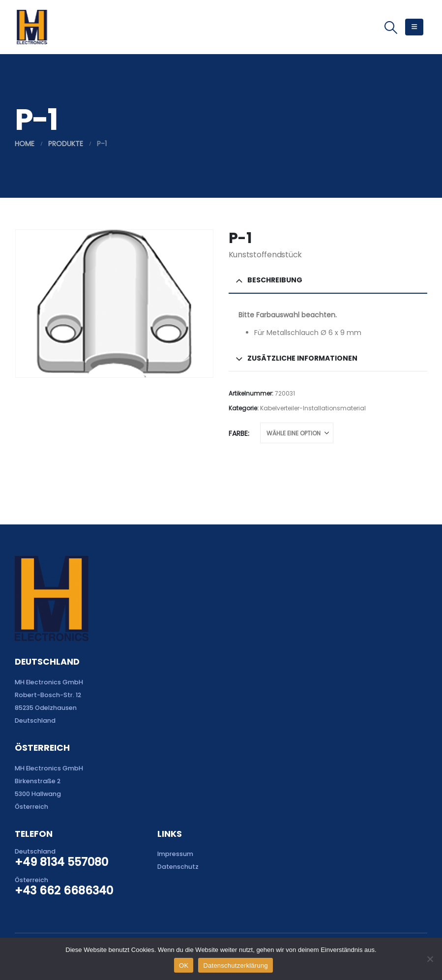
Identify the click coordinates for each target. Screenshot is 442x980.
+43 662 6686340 (64, 890)
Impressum (175, 854)
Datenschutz (178, 867)
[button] (391, 28)
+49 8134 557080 (61, 862)
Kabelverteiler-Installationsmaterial (313, 408)
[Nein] (430, 959)
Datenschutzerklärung (235, 965)
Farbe (238, 433)
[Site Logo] (32, 27)
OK (184, 965)
